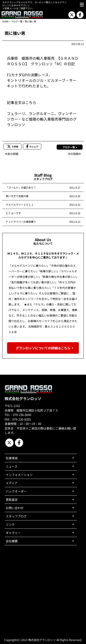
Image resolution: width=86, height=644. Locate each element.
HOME (6, 21)
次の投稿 (73, 154)
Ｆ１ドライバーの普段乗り (21, 222)
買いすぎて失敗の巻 (17, 196)
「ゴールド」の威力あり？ (21, 187)
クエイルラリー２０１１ (20, 205)
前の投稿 (13, 154)
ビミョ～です (13, 213)
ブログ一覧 (17, 21)
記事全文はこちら (22, 102)
